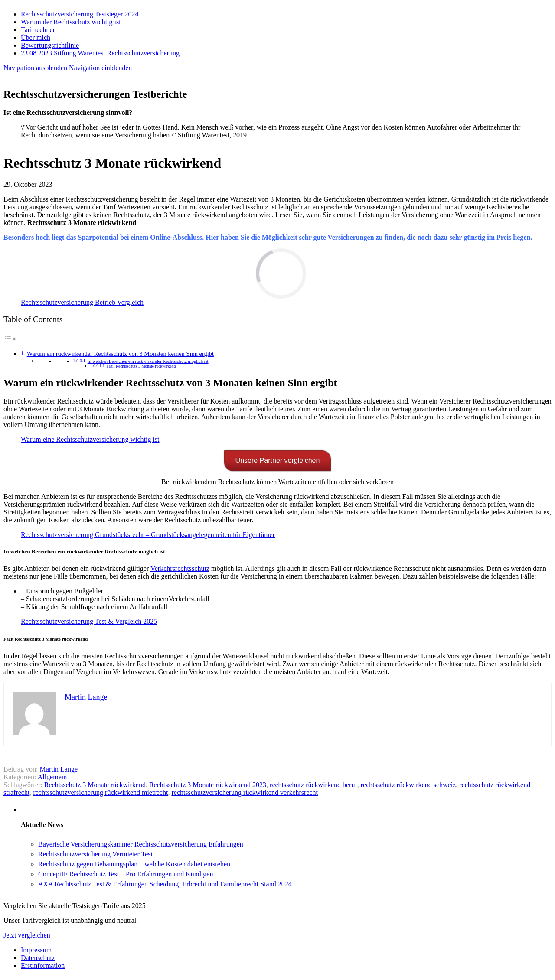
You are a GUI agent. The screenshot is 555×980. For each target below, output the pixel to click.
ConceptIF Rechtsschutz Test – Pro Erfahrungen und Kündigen (126, 874)
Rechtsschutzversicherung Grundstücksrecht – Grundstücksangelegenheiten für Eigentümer (148, 535)
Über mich (36, 37)
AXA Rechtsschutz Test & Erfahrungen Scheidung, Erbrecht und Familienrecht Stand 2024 (165, 884)
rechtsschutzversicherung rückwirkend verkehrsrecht (245, 793)
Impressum (36, 950)
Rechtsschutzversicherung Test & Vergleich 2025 (89, 621)
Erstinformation (43, 965)
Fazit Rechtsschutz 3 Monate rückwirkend (141, 366)
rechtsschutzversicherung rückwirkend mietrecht (100, 793)
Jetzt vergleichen (27, 935)
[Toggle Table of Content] (10, 339)
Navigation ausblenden (35, 68)
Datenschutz (38, 958)
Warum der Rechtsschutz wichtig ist (71, 22)
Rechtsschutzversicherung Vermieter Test (95, 854)
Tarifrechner (38, 30)
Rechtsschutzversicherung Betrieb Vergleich (82, 302)
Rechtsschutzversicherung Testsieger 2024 (80, 14)
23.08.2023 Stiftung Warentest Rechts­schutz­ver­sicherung (100, 53)
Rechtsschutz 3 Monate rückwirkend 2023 (208, 785)
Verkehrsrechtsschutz (180, 568)
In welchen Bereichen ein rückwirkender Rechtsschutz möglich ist (148, 361)
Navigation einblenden (100, 68)
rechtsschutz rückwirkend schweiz (408, 785)
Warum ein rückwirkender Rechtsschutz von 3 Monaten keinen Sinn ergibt (120, 354)
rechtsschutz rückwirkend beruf (313, 785)
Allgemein (52, 777)
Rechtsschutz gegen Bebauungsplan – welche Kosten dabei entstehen (134, 864)
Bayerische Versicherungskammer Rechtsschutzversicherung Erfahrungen (141, 844)
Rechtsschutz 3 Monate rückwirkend (95, 785)
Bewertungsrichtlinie (50, 45)
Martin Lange (59, 769)
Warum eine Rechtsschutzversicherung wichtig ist (90, 439)
